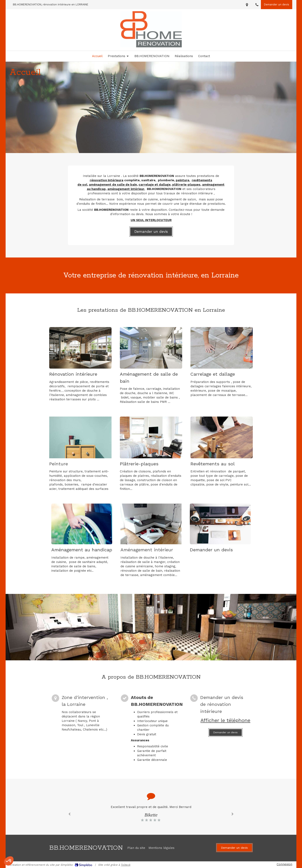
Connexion (284, 864)
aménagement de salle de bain (113, 185)
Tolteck (125, 865)
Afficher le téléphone (225, 720)
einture (184, 180)
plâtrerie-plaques (186, 185)
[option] (151, 813)
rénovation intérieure (107, 180)
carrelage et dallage (155, 185)
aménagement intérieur (126, 189)
